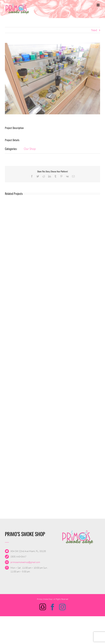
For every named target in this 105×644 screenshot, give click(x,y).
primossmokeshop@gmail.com (25, 562)
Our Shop (30, 149)
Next (94, 30)
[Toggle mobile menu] (98, 5)
